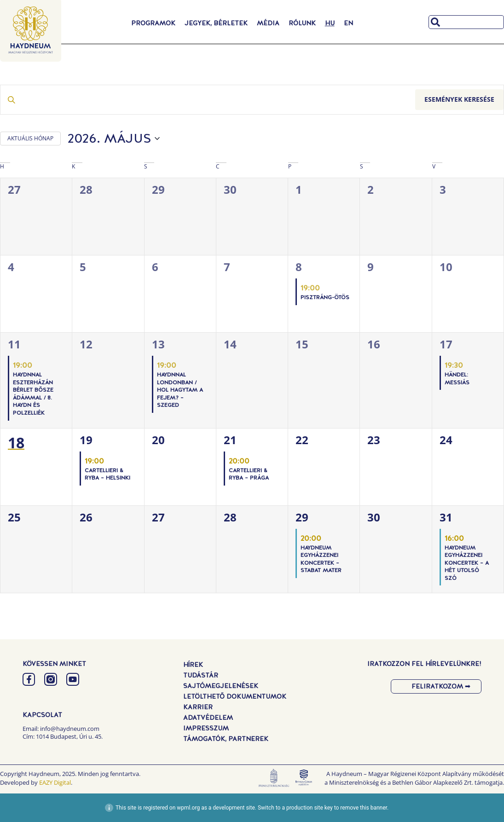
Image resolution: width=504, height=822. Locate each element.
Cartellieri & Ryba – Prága (249, 474)
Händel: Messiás (457, 379)
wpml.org (188, 808)
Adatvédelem (208, 718)
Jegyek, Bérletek (216, 23)
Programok (153, 23)
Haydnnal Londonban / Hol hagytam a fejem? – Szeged (180, 390)
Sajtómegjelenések (221, 686)
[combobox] (466, 22)
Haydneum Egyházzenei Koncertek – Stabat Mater (321, 559)
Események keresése (459, 99)
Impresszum (206, 728)
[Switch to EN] (348, 23)
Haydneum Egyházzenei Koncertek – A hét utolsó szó (467, 563)
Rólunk (302, 23)
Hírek (193, 665)
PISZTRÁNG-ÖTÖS (325, 297)
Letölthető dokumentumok (235, 696)
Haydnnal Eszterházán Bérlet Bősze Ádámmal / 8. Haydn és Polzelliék (33, 394)
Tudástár (201, 675)
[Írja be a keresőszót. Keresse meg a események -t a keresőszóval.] (208, 100)
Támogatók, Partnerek (226, 739)
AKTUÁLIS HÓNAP (30, 138)
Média (268, 23)
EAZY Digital (55, 782)
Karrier (198, 707)
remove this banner (364, 808)
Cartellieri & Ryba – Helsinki (107, 474)
